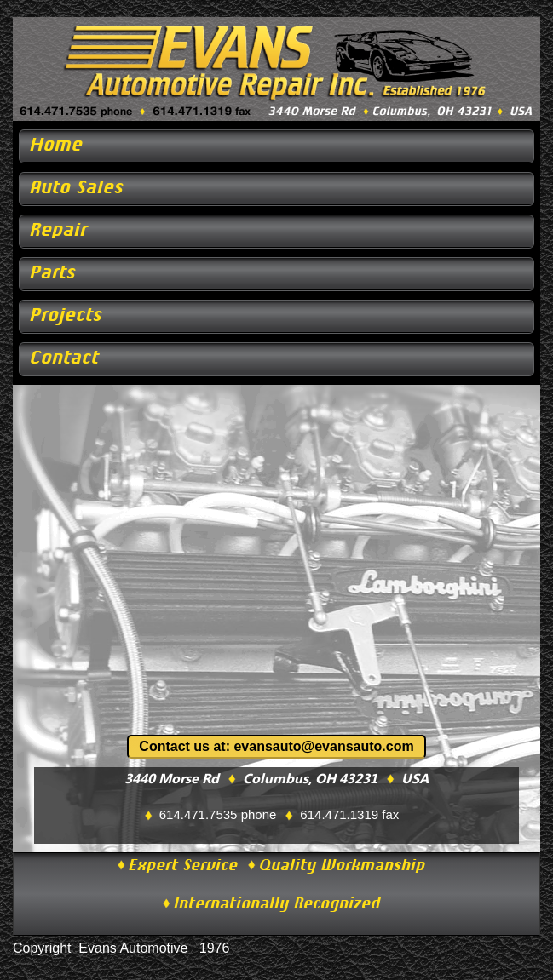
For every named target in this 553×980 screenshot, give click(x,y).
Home (56, 147)
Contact (64, 360)
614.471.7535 (199, 814)
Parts (53, 275)
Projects (66, 317)
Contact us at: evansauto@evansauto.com (276, 746)
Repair (58, 232)
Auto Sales (77, 189)
